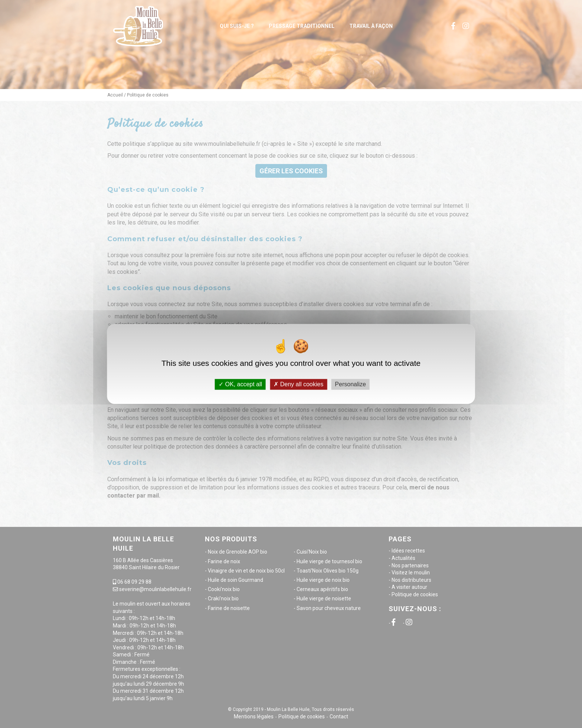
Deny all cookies (298, 384)
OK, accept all (240, 384)
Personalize (350, 384)
